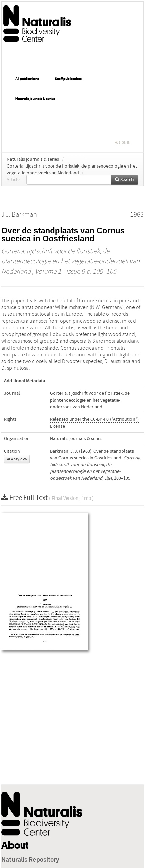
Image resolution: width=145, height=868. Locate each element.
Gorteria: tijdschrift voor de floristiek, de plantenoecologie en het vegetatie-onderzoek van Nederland (70, 261)
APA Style (17, 459)
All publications (27, 79)
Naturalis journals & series (35, 99)
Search (124, 180)
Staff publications (69, 79)
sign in (123, 142)
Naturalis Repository (30, 860)
